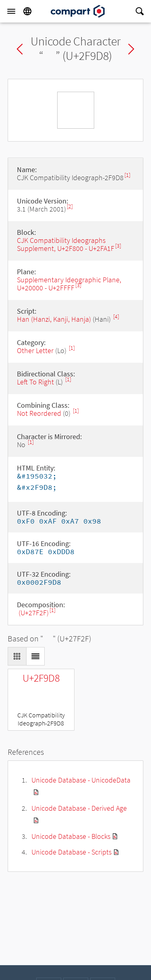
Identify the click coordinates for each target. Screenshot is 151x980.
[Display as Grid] (17, 656)
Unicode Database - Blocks (71, 836)
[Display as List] (35, 656)
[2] (70, 206)
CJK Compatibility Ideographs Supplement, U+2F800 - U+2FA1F (66, 244)
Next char (131, 49)
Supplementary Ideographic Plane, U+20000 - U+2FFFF (69, 284)
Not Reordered (39, 413)
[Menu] (11, 11)
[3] (118, 246)
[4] (116, 317)
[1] (127, 175)
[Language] (27, 11)
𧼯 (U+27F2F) (33, 613)
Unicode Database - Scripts (71, 852)
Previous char (20, 49)
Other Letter (35, 350)
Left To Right (35, 382)
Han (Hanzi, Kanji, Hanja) (54, 319)
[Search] (140, 11)
